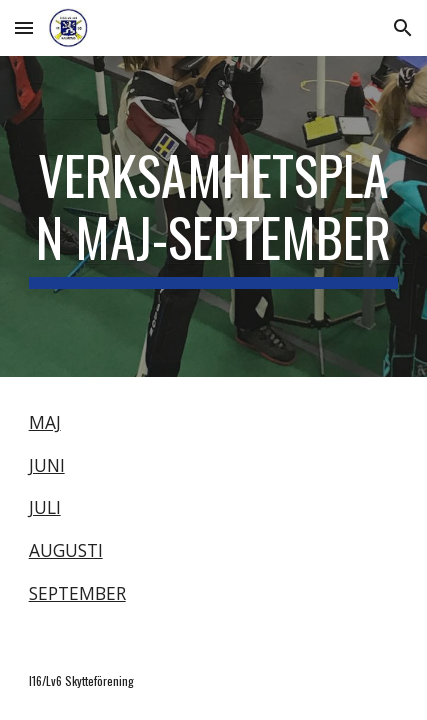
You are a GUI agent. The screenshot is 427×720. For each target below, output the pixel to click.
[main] (214, 216)
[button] (24, 27)
